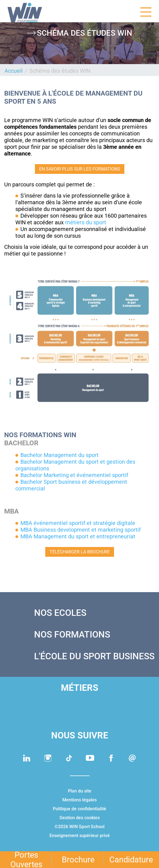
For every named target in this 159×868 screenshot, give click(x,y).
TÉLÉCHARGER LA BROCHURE (80, 552)
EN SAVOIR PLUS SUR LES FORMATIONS (80, 169)
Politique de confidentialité (79, 809)
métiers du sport (86, 222)
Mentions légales (79, 800)
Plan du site (80, 791)
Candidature (131, 860)
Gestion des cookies (80, 818)
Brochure (78, 860)
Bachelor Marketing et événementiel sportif (74, 475)
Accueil (14, 71)
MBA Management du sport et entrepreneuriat (78, 536)
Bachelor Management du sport (60, 455)
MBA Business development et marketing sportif (81, 530)
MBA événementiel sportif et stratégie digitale (78, 523)
